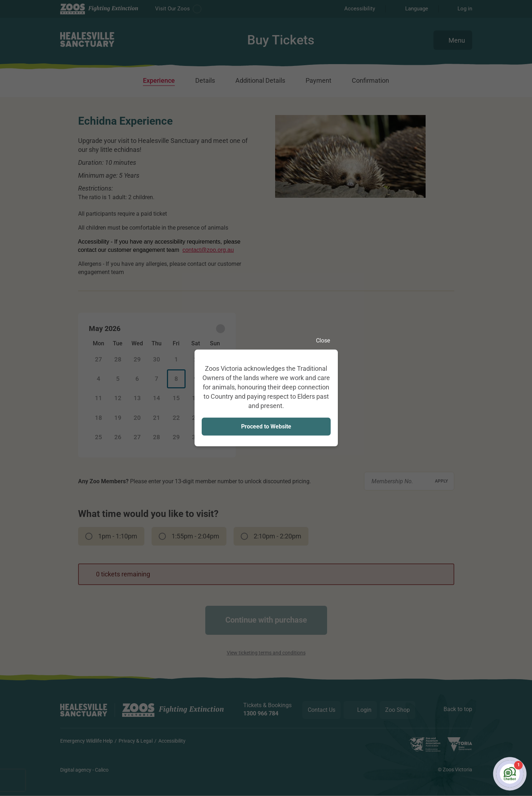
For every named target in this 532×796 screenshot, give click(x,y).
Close (327, 341)
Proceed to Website (266, 426)
